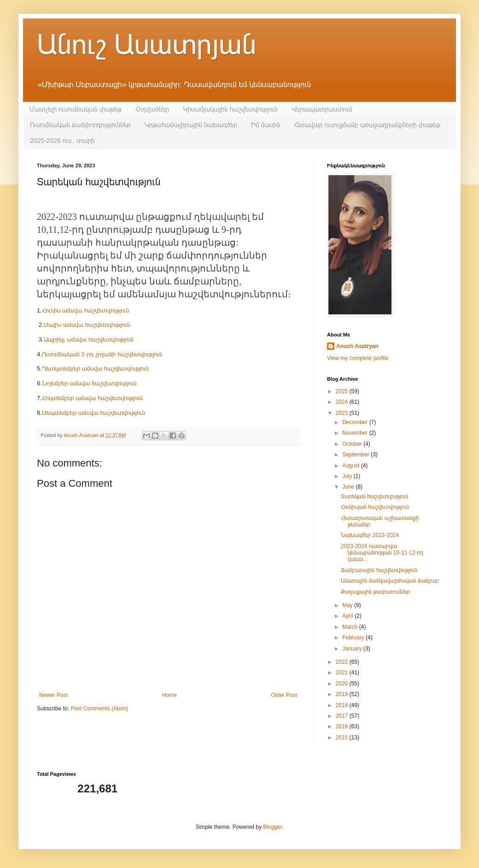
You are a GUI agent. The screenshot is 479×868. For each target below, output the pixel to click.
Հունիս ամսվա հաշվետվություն (86, 310)
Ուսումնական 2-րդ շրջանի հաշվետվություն (102, 354)
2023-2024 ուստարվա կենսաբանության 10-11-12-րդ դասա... (382, 553)
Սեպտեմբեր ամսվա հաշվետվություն (94, 413)
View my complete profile (358, 358)
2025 (343, 391)
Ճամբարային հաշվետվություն (379, 570)
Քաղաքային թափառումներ (375, 592)
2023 (343, 413)
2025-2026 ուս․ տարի (62, 141)
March (351, 627)
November (356, 433)
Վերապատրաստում (321, 109)
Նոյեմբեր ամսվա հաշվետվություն (89, 383)
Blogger (272, 827)
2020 (343, 684)
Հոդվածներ (152, 109)
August (352, 466)
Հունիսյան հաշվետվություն (375, 507)
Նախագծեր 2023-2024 (370, 535)
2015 (343, 738)
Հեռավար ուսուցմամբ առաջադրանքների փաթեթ (367, 125)
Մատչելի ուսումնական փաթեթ (75, 109)
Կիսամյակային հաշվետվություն (230, 109)
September (356, 455)
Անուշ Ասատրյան (146, 44)
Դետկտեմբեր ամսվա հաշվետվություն (96, 369)
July (348, 476)
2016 (343, 726)
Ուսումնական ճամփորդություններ (80, 125)
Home (169, 695)
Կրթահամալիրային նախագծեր (191, 125)
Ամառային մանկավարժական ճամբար (390, 581)
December (356, 422)
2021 (343, 673)
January (353, 649)
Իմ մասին (266, 125)
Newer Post (53, 695)
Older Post (284, 695)
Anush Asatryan (357, 346)
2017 (343, 716)
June (349, 487)
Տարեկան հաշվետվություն (374, 496)
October (353, 444)
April (348, 616)
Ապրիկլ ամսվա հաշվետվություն (89, 340)
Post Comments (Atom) (99, 709)
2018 (343, 705)
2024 (343, 402)
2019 (343, 694)
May (348, 605)
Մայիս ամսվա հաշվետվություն (87, 325)
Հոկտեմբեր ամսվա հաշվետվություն (93, 398)
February (354, 638)
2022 (343, 662)
